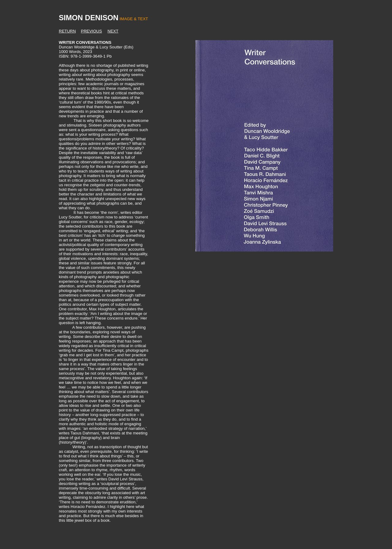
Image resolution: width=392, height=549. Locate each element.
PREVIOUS (91, 31)
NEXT (113, 31)
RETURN (67, 31)
